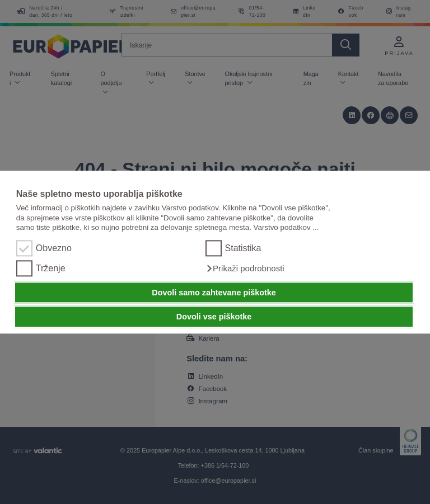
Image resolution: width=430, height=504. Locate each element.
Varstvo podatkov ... (286, 227)
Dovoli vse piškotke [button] (214, 317)
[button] (245, 269)
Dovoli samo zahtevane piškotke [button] (214, 293)
